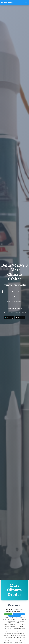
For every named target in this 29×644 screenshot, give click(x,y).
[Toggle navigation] (26, 3)
